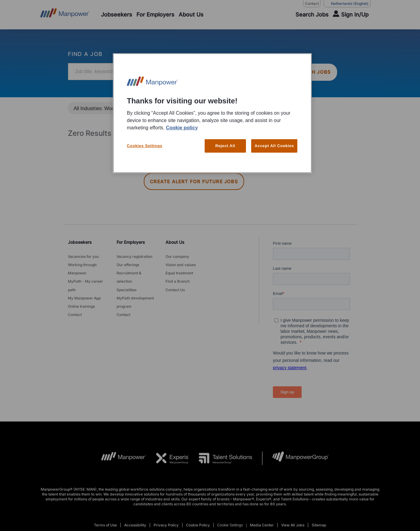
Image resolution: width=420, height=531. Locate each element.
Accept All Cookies (274, 146)
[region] (212, 113)
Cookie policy (182, 128)
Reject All (225, 146)
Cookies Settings (145, 146)
